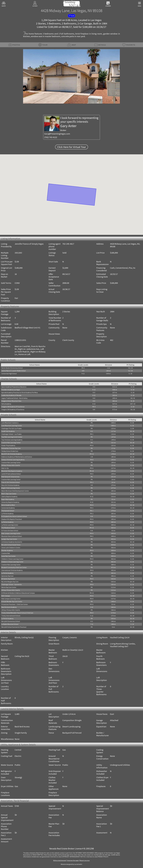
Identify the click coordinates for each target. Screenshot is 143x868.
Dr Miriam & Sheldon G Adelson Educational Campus (18, 593)
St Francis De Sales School (10, 531)
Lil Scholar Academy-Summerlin (12, 542)
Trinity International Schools (11, 616)
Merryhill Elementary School (11, 621)
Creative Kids (6, 553)
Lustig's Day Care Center (9, 539)
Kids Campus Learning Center (11, 533)
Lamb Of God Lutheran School (11, 474)
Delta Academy (6, 404)
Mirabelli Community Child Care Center (14, 567)
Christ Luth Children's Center (11, 548)
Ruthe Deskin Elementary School (12, 368)
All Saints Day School (8, 579)
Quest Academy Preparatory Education (14, 387)
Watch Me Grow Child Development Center (15, 491)
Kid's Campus (6, 596)
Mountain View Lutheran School (12, 536)
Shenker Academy (7, 550)
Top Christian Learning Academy (12, 440)
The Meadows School (8, 528)
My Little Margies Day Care (10, 582)
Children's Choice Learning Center (12, 559)
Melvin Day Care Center (9, 587)
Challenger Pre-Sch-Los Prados (12, 428)
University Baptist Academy (10, 502)
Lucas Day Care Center (9, 556)
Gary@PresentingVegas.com (57, 134)
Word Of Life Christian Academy (12, 454)
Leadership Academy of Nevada (11, 395)
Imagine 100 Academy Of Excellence (13, 407)
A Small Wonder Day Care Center (12, 601)
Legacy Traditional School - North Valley (14, 398)
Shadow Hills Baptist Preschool (12, 519)
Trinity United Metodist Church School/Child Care (17, 613)
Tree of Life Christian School (11, 482)
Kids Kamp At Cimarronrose (10, 477)
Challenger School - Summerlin (12, 584)
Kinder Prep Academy (8, 445)
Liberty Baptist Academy (9, 497)
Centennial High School (9, 374)
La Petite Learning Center (10, 525)
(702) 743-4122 (51, 137)
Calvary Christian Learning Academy (13, 460)
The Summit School (8, 511)
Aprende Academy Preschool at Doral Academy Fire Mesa (20, 392)
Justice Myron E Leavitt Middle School (14, 371)
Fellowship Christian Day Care (11, 448)
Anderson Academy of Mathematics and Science (17, 457)
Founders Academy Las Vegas (11, 390)
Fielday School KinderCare (10, 451)
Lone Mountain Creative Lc (10, 423)
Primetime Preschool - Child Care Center (15, 604)
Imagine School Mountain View (11, 401)
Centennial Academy (8, 508)
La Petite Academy (7, 514)
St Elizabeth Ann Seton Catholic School (14, 516)
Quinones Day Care (7, 576)
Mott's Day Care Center (9, 494)
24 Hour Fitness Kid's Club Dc (11, 465)
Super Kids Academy (8, 499)
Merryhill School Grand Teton (11, 545)
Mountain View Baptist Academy (12, 471)
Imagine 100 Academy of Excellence (13, 410)
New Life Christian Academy (10, 485)
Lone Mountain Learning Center (12, 426)
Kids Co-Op (5, 468)
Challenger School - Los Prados (11, 434)
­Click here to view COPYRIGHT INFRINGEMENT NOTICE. (68, 857)
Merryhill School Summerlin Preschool (14, 627)
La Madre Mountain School (10, 624)
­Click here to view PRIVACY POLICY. (97, 857)
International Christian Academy (12, 570)
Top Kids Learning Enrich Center (12, 437)
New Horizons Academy (9, 607)
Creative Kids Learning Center (11, 443)
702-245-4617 (68, 244)
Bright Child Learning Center (11, 488)
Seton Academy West (8, 505)
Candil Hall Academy (8, 431)
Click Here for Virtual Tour (72, 147)
